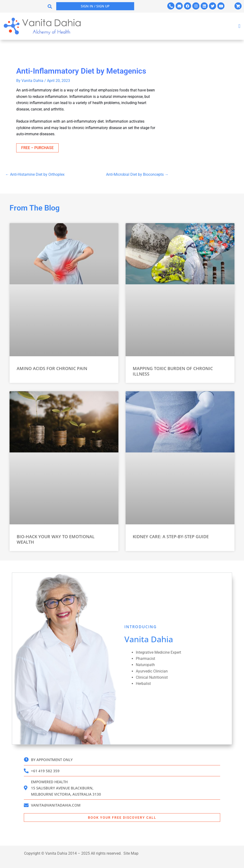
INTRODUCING (141, 627)
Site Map (131, 853)
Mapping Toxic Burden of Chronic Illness (173, 371)
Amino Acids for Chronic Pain (52, 368)
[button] (50, 6)
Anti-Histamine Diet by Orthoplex (35, 175)
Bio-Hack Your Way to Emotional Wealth (56, 539)
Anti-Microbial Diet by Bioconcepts (137, 175)
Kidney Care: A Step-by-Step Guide (171, 536)
